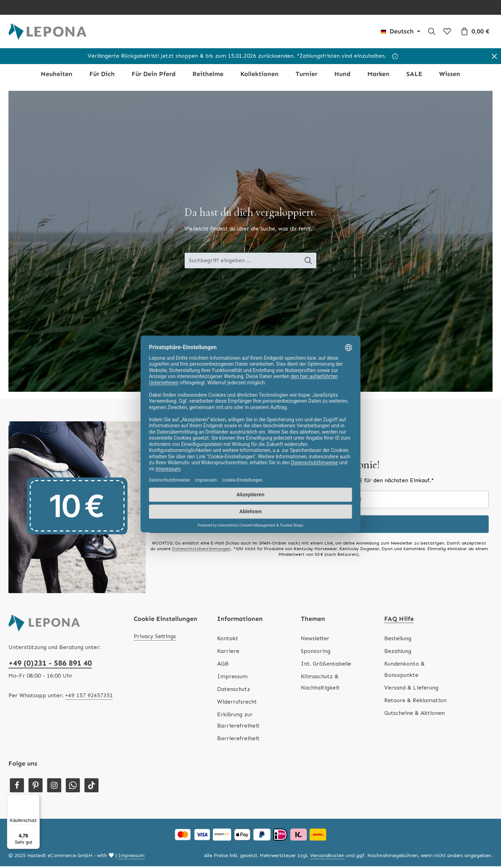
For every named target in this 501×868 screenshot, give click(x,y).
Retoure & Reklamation (415, 702)
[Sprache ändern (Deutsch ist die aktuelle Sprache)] (401, 32)
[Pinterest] (36, 787)
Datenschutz (234, 691)
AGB (223, 665)
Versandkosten (327, 857)
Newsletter (315, 640)
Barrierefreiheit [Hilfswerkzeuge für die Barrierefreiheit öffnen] (238, 740)
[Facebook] (17, 787)
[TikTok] (91, 787)
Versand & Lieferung (411, 689)
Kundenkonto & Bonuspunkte (404, 671)
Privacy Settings (155, 638)
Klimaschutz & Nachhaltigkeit (320, 684)
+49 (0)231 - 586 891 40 (50, 665)
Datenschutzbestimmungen (201, 551)
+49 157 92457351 (89, 697)
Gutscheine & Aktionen (414, 715)
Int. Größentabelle (326, 665)
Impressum (232, 678)
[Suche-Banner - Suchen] (308, 263)
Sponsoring (316, 653)
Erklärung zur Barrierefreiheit (238, 722)
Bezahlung (398, 653)
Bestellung (398, 640)
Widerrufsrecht (237, 703)
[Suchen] (432, 32)
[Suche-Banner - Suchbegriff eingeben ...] (242, 263)
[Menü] (36, 799)
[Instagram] (54, 787)
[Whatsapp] (73, 787)
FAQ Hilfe (399, 621)
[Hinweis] (395, 58)
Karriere (228, 653)
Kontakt (228, 640)
